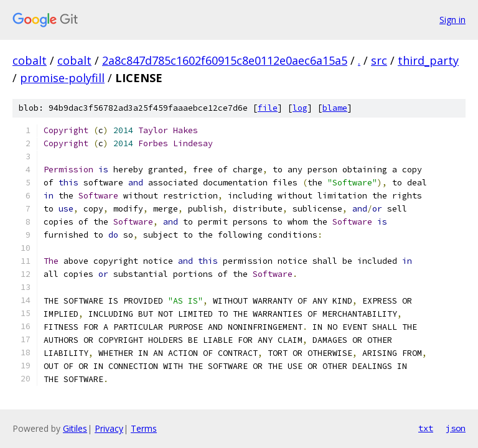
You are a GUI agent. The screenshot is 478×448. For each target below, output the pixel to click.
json (456, 428)
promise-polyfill (62, 78)
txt (426, 428)
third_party (428, 60)
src (379, 60)
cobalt (30, 60)
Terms (144, 428)
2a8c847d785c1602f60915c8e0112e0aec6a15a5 (225, 60)
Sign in (452, 20)
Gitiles (75, 428)
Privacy (109, 428)
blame (335, 108)
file (268, 108)
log (300, 108)
